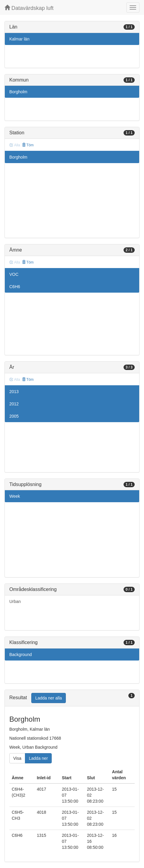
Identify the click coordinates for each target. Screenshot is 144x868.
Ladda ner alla (49, 698)
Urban (15, 601)
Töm (28, 145)
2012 (14, 404)
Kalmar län (19, 39)
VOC (14, 274)
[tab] (72, 698)
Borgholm (18, 92)
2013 (14, 392)
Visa (17, 758)
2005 (14, 416)
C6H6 (15, 287)
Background (21, 655)
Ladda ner (38, 758)
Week (15, 496)
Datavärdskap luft (29, 8)
